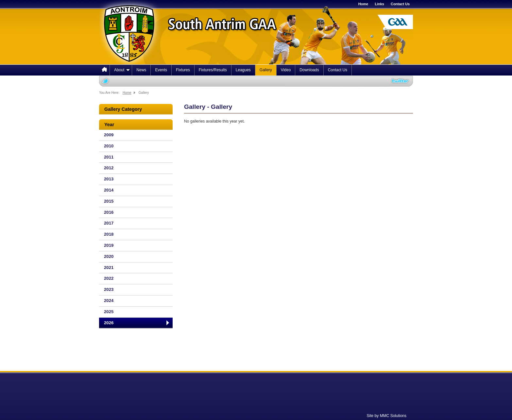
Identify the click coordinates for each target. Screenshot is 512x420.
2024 (109, 301)
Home (363, 4)
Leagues (243, 70)
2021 (109, 268)
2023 (109, 289)
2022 (109, 278)
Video (286, 70)
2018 (109, 234)
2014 (109, 190)
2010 (109, 146)
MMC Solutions (393, 416)
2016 (109, 212)
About (122, 70)
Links (379, 4)
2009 (109, 135)
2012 (109, 168)
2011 (109, 157)
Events (161, 70)
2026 (109, 323)
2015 (109, 201)
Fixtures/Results (213, 70)
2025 (109, 312)
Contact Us (400, 4)
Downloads (309, 70)
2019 (109, 245)
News (141, 70)
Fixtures (183, 70)
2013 (109, 179)
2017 (109, 223)
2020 (109, 256)
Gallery (266, 70)
